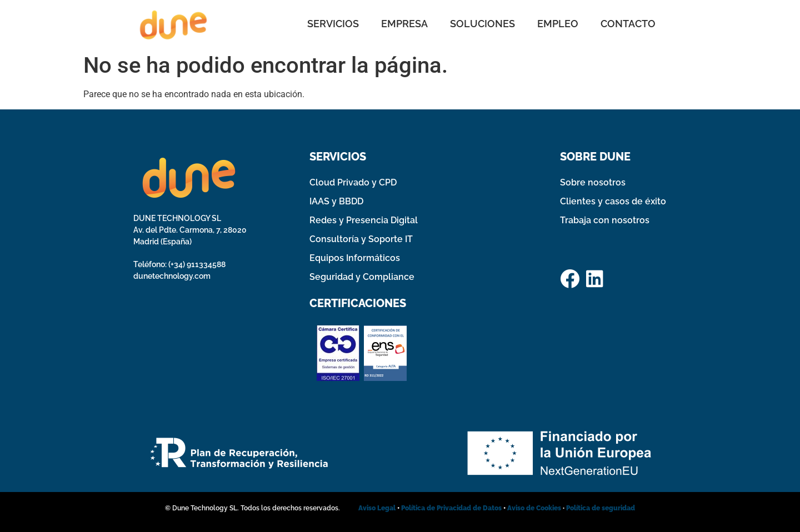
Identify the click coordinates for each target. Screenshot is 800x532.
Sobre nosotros (593, 182)
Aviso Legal (377, 508)
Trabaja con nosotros (605, 220)
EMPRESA (404, 24)
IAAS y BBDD (336, 201)
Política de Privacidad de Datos (452, 508)
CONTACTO (628, 24)
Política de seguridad (601, 508)
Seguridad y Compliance (362, 277)
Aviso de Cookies (534, 508)
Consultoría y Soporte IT (361, 239)
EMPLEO (558, 24)
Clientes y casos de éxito (613, 201)
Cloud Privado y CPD (353, 182)
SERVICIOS (333, 24)
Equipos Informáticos (355, 258)
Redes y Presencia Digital (364, 220)
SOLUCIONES (482, 24)
